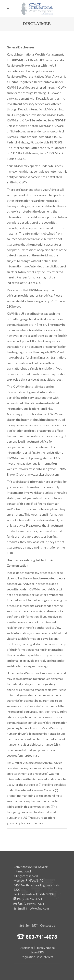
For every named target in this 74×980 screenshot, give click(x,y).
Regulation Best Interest (37, 957)
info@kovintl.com (37, 908)
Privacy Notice (45, 948)
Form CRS (37, 952)
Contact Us (48, 925)
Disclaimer (26, 948)
